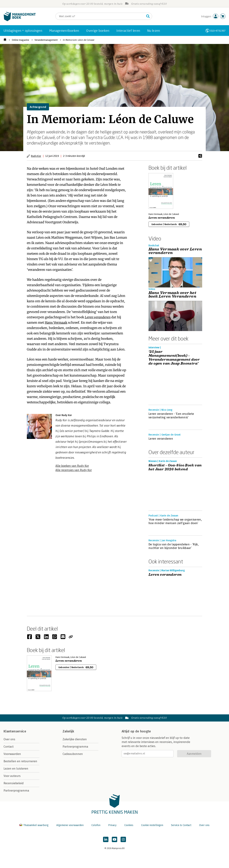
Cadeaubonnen (73, 754)
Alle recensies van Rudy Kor (74, 470)
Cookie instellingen (152, 825)
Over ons (9, 739)
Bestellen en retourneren (20, 761)
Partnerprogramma (16, 791)
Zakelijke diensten (75, 739)
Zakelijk (68, 731)
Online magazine (20, 40)
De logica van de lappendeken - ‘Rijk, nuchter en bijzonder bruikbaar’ (174, 546)
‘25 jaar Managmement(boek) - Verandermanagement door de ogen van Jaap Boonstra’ (174, 358)
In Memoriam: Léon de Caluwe (79, 40)
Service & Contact (181, 825)
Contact (9, 747)
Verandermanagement (46, 40)
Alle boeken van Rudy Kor (72, 466)
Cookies (129, 825)
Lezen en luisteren (16, 769)
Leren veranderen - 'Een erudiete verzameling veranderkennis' (171, 416)
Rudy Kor (36, 156)
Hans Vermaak (56, 323)
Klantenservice (15, 731)
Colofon (96, 825)
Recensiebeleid (14, 783)
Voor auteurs (12, 776)
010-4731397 (218, 31)
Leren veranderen (98, 317)
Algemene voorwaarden (70, 825)
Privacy (112, 825)
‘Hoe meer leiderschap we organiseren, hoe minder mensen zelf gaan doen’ (175, 521)
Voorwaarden (12, 754)
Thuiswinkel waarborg (34, 825)
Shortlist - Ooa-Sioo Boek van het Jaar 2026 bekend (175, 467)
